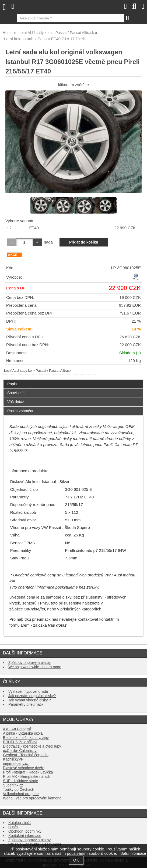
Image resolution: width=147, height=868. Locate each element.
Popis (12, 384)
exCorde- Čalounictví (20, 751)
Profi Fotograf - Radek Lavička (28, 772)
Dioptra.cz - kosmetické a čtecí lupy (32, 746)
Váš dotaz (16, 402)
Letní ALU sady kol (18, 371)
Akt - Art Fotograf (17, 729)
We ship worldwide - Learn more (35, 667)
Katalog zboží (20, 823)
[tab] (73, 380)
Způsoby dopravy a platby (29, 663)
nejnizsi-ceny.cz (16, 764)
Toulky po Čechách (19, 790)
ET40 (34, 228)
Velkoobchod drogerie (21, 794)
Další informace (133, 854)
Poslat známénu (21, 411)
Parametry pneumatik (26, 705)
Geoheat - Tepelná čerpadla (26, 755)
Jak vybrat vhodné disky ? (30, 700)
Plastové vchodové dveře (24, 768)
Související (16, 393)
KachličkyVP (13, 759)
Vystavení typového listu (28, 692)
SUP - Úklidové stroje (20, 781)
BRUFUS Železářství (20, 742)
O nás (13, 827)
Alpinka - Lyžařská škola (23, 733)
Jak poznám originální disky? (32, 696)
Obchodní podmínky (25, 831)
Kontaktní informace (25, 836)
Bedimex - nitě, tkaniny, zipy (26, 738)
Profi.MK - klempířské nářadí (26, 777)
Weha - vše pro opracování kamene (32, 798)
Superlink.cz (13, 785)
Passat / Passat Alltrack (54, 371)
